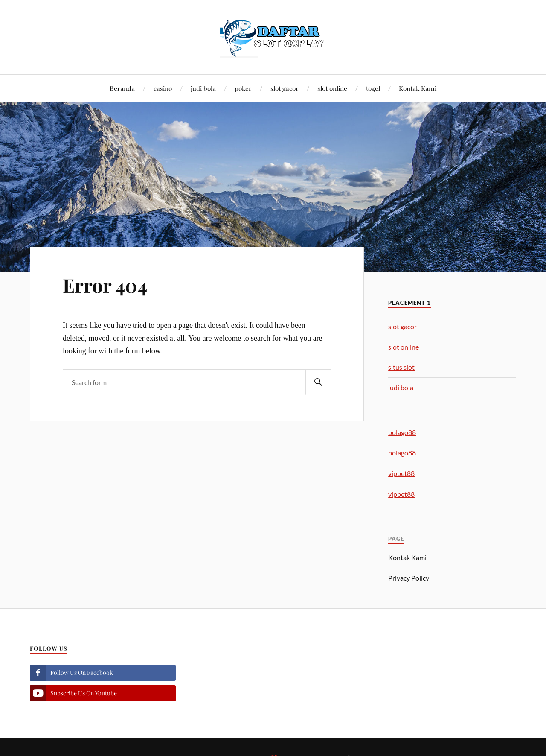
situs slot (401, 367)
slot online (332, 88)
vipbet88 (401, 473)
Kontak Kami (418, 88)
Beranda (122, 88)
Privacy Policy (409, 578)
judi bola (203, 88)
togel (373, 88)
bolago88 (402, 432)
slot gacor (285, 88)
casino (163, 88)
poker (243, 88)
